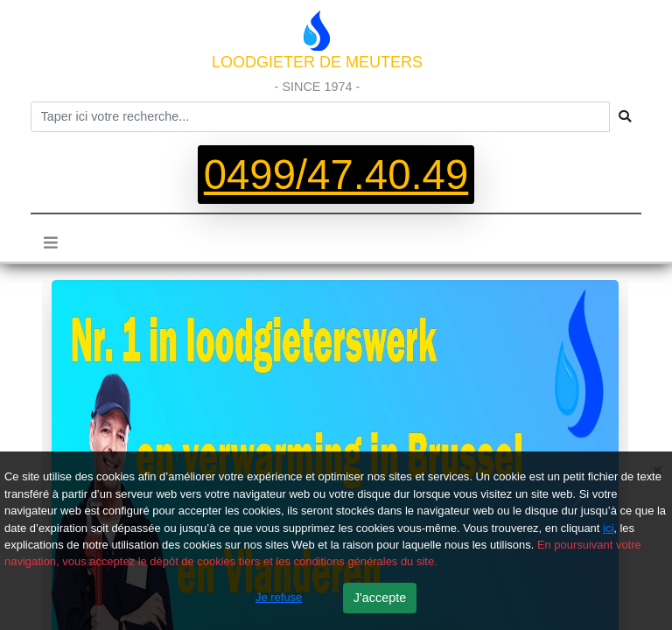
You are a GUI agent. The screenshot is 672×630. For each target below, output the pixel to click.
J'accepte (380, 598)
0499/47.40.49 (336, 175)
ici (608, 528)
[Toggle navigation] (51, 242)
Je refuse (279, 597)
